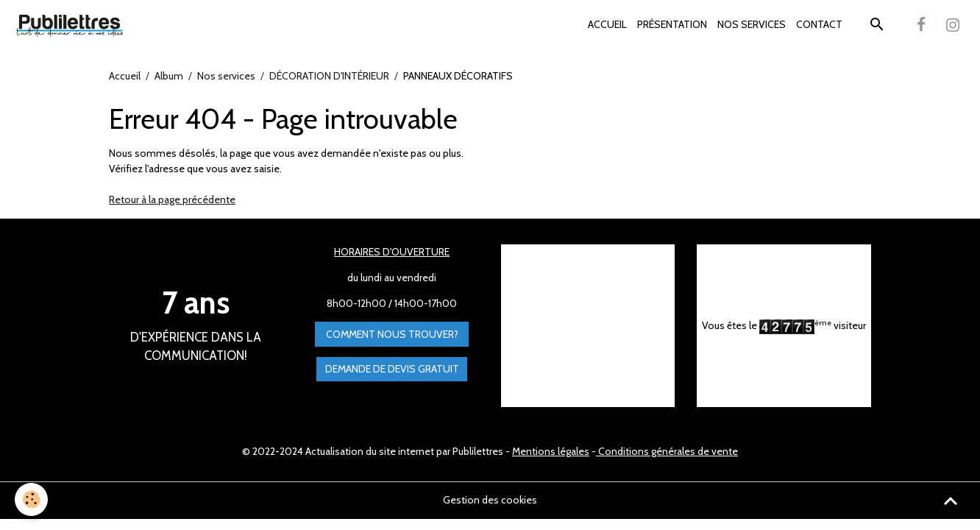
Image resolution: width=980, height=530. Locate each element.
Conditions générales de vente (667, 451)
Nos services (226, 76)
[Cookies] (31, 499)
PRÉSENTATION (672, 24)
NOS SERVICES (752, 24)
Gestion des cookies (490, 500)
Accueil (125, 76)
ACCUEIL (607, 24)
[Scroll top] (951, 501)
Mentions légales (551, 451)
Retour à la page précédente (172, 199)
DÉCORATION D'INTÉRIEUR (329, 76)
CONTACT (819, 24)
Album (169, 76)
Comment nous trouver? (392, 334)
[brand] (72, 25)
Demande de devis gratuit (392, 369)
